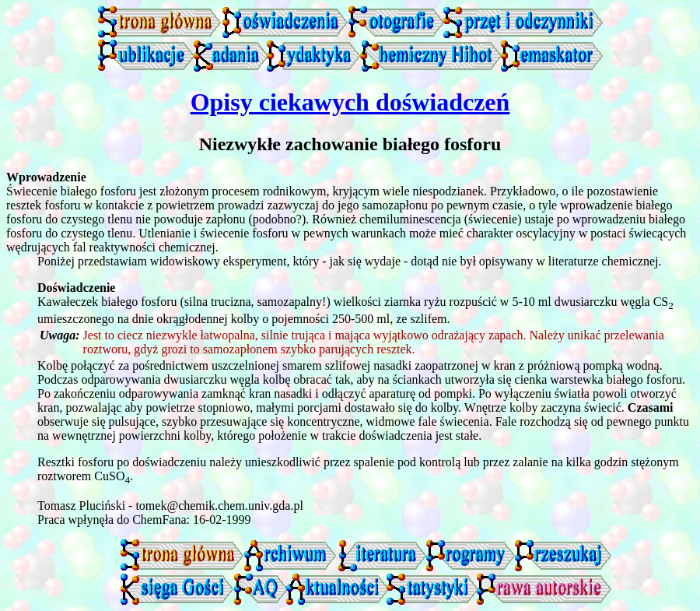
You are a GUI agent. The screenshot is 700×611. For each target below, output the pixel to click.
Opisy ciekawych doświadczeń (350, 102)
